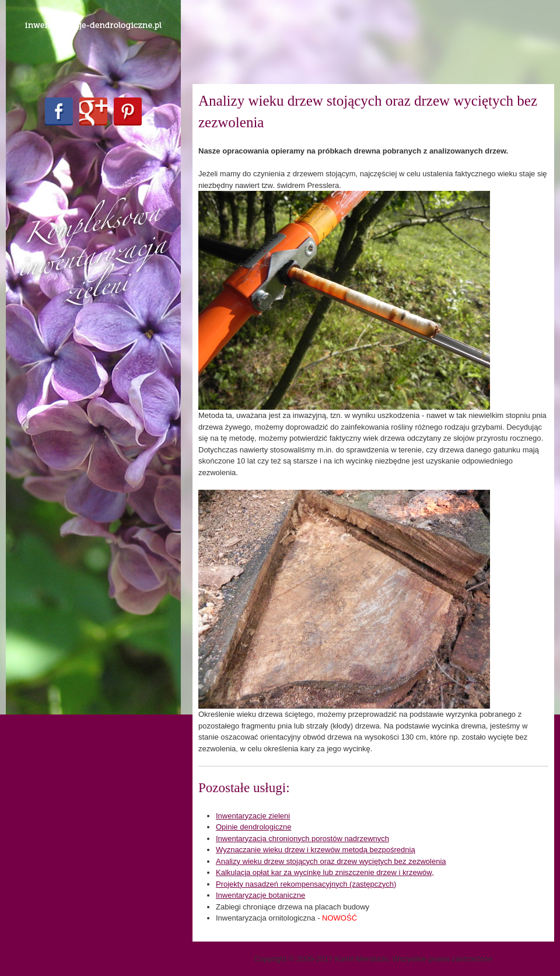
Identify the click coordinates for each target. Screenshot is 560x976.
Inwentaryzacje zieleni (253, 816)
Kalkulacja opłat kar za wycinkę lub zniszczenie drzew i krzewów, (325, 872)
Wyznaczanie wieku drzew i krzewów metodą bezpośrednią (316, 850)
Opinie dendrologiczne (253, 827)
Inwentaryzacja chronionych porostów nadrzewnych (302, 839)
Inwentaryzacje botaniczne (260, 895)
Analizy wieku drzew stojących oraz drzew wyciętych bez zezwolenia (331, 861)
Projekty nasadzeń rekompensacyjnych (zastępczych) (306, 884)
